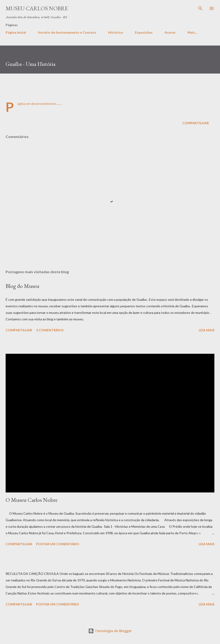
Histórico (116, 32)
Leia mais (207, 330)
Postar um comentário (58, 544)
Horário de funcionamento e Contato (67, 32)
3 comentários (50, 330)
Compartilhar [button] (196, 123)
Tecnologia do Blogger (110, 631)
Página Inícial (16, 32)
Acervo (170, 32)
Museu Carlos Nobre (37, 8)
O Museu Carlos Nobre (32, 500)
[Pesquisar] (200, 8)
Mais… (192, 32)
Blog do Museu (22, 286)
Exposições (144, 32)
